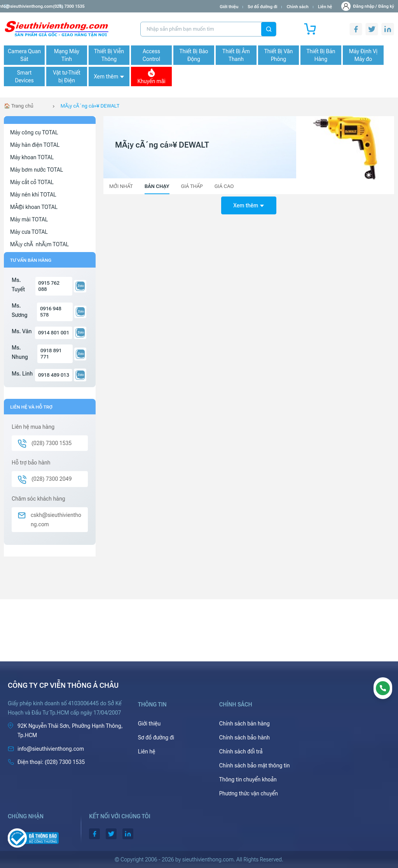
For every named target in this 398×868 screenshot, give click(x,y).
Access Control (151, 55)
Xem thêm (109, 77)
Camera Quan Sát (24, 55)
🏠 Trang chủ (19, 106)
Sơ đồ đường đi (262, 7)
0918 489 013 (54, 375)
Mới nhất (121, 186)
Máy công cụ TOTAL (34, 132)
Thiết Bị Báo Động (194, 55)
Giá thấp (192, 186)
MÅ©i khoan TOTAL (34, 207)
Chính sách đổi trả (241, 751)
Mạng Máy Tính (67, 55)
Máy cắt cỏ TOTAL (32, 182)
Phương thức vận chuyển (249, 793)
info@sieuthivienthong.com (34, 6)
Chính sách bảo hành (244, 738)
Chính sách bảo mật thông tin (255, 765)
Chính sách (297, 7)
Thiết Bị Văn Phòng (279, 55)
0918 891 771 (51, 354)
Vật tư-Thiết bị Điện (67, 77)
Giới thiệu (229, 7)
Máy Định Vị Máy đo (363, 55)
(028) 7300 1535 (90, 6)
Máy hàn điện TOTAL (35, 145)
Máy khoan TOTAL (32, 157)
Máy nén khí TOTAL (33, 195)
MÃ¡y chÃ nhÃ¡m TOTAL (39, 244)
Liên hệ (325, 7)
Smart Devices (24, 77)
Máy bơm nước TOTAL (37, 170)
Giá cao (224, 186)
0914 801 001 (54, 333)
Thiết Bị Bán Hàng (321, 55)
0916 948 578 (51, 312)
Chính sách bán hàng (244, 724)
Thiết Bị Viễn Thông (109, 55)
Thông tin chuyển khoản (248, 779)
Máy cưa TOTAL (29, 232)
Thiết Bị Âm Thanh (236, 55)
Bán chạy (157, 186)
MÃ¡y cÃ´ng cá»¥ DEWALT (90, 106)
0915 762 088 (49, 286)
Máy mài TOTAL (29, 219)
